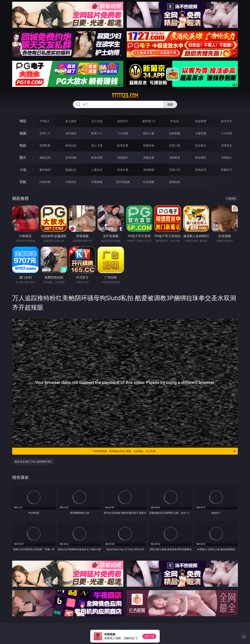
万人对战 (97, 121)
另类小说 (175, 170)
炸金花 (175, 121)
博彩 (23, 121)
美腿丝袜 (149, 158)
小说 (23, 170)
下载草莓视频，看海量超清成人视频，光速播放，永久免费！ (164, 451)
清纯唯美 (175, 158)
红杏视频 (149, 182)
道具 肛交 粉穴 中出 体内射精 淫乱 (33, 462)
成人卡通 (97, 145)
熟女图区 (201, 158)
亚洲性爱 (45, 145)
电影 (23, 145)
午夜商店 (71, 182)
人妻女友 (97, 170)
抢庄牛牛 (227, 121)
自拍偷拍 (71, 133)
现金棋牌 (201, 121)
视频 (23, 133)
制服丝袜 (149, 145)
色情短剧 (175, 182)
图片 (23, 157)
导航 (23, 182)
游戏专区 (123, 121)
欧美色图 (97, 158)
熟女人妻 (149, 133)
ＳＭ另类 (227, 133)
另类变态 (227, 145)
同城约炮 (45, 182)
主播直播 (201, 133)
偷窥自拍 (45, 158)
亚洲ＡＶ (45, 133)
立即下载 (149, 636)
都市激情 (45, 170)
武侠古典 (123, 170)
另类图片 (227, 158)
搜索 (170, 104)
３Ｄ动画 (123, 133)
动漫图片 (123, 158)
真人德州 (71, 121)
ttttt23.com (125, 96)
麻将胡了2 (149, 121)
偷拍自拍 (71, 145)
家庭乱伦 (71, 170)
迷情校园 (149, 170)
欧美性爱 (123, 145)
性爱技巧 (227, 170)
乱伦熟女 (201, 145)
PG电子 (45, 121)
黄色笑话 (201, 170)
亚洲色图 (71, 158)
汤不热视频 (123, 182)
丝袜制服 (175, 133)
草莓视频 (97, 182)
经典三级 (175, 145)
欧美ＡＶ (97, 133)
